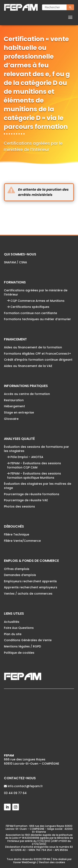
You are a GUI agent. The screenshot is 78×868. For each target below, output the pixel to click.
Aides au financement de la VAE (28, 366)
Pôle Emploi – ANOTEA (25, 457)
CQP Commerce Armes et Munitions (36, 301)
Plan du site (13, 634)
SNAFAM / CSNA (15, 262)
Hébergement (14, 406)
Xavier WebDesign (25, 862)
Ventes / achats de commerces (28, 594)
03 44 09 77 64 (15, 793)
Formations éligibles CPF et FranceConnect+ (37, 354)
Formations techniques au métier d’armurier (37, 319)
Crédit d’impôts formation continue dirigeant (38, 360)
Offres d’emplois (17, 569)
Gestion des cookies (52, 862)
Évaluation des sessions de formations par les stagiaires (37, 449)
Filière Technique (17, 534)
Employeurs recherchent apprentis (30, 581)
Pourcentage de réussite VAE (26, 500)
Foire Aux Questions (19, 628)
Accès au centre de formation (27, 394)
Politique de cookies (19, 653)
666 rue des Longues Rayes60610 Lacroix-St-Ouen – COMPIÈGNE (32, 759)
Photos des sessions (19, 506)
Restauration (14, 400)
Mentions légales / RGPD (22, 646)
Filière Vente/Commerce (22, 541)
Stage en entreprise (19, 412)
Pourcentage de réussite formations (32, 494)
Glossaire (11, 419)
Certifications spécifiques (28, 307)
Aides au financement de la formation (33, 347)
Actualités (12, 622)
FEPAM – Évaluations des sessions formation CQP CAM (34, 465)
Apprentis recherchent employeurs (31, 587)
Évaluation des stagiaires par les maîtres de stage (38, 486)
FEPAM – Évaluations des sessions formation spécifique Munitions (34, 476)
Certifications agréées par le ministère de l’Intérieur (36, 292)
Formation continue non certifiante (30, 313)
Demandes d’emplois (20, 575)
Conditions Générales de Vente (28, 640)
